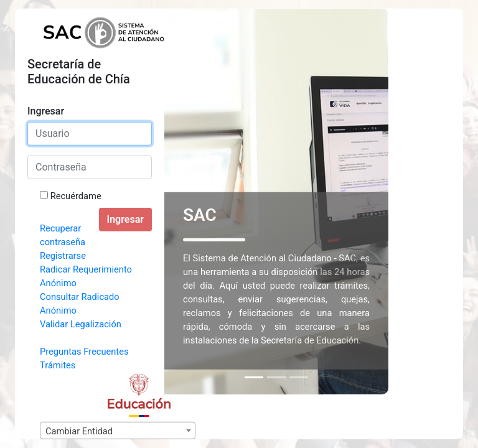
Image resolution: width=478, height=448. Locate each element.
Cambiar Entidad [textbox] (79, 431)
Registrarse (63, 256)
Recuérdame (76, 196)
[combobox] (118, 431)
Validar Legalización (81, 324)
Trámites (58, 365)
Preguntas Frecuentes (84, 352)
